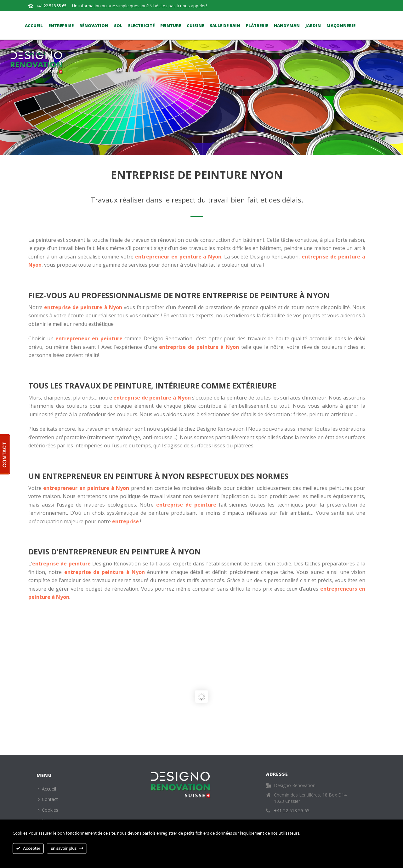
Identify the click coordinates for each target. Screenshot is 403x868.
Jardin (313, 26)
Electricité (141, 26)
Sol (118, 26)
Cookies (48, 810)
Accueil (34, 26)
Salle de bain (225, 26)
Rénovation (94, 26)
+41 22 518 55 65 (51, 6)
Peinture (171, 26)
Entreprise (61, 26)
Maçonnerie (341, 26)
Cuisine (195, 26)
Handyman (287, 26)
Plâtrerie (257, 26)
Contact (35, 54)
